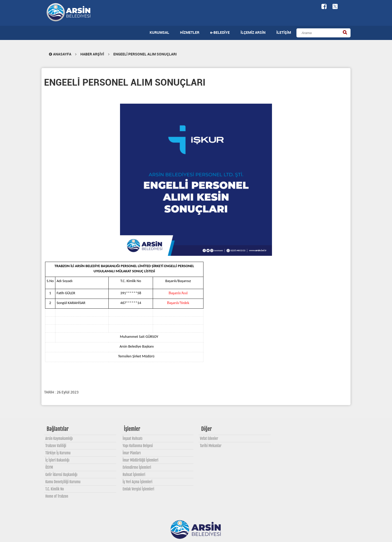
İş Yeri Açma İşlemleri (137, 482)
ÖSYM (49, 467)
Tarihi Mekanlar (211, 446)
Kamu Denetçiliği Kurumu (63, 482)
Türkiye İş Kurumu (58, 453)
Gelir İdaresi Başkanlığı (61, 475)
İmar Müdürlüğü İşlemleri (140, 460)
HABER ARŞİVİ (92, 54)
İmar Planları (132, 453)
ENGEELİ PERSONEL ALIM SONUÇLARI (145, 54)
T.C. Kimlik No (55, 489)
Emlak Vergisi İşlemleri (138, 489)
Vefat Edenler (209, 438)
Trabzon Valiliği (56, 446)
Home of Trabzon (57, 496)
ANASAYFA (60, 54)
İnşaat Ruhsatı (133, 438)
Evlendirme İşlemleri (137, 467)
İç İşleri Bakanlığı (57, 460)
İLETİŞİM (284, 32)
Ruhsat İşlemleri (134, 475)
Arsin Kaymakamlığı (59, 438)
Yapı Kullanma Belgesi (138, 446)
